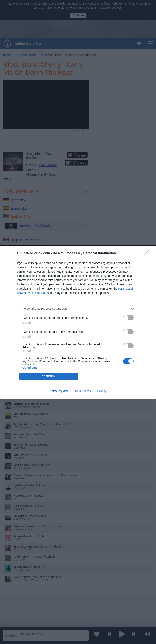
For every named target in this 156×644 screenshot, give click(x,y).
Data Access (83, 391)
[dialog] (78, 322)
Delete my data (59, 391)
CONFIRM (49, 376)
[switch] (128, 318)
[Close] (148, 253)
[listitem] (78, 309)
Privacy (102, 391)
